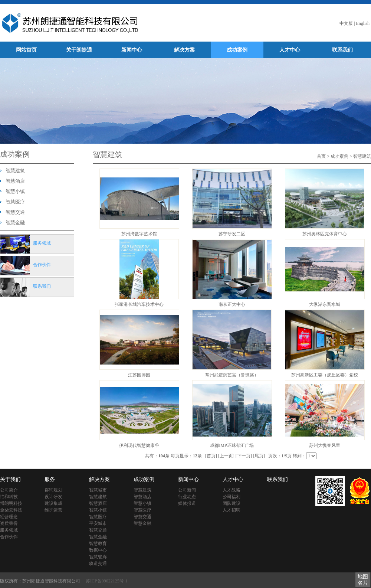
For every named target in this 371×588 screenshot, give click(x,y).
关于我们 (10, 479)
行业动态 (187, 497)
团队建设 (232, 503)
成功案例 (237, 50)
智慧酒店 (15, 181)
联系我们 (342, 50)
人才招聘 (232, 510)
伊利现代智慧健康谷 (139, 445)
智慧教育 (98, 543)
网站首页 (26, 50)
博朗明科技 (11, 503)
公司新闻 (187, 490)
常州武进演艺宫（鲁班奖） (232, 375)
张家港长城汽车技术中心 (139, 304)
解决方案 (184, 50)
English (363, 23)
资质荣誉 (9, 523)
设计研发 (53, 497)
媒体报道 (187, 503)
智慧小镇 (15, 191)
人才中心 (290, 50)
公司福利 (232, 497)
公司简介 (9, 490)
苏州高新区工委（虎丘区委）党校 (325, 375)
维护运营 (53, 510)
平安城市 (98, 523)
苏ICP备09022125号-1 (107, 581)
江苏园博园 (139, 375)
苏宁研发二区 (232, 234)
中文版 (346, 23)
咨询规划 (53, 490)
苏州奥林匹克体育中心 (325, 234)
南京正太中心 (232, 304)
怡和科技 (9, 497)
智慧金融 (15, 223)
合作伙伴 (9, 537)
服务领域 (9, 530)
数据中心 (98, 550)
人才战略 (232, 490)
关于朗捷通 (79, 50)
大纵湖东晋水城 (325, 304)
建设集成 (53, 503)
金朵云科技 (11, 510)
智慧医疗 (15, 202)
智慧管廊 (98, 557)
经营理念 (9, 517)
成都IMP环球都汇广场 (232, 445)
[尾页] (259, 456)
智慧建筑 (15, 171)
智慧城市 (98, 490)
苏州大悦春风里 (325, 445)
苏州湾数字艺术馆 (139, 234)
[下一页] (244, 456)
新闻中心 (132, 50)
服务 (50, 479)
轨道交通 (98, 563)
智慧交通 (15, 212)
